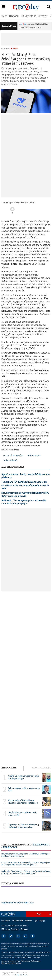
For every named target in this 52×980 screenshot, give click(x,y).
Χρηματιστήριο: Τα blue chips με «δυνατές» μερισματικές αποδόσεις (23, 802)
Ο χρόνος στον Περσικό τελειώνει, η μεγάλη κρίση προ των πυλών (23, 826)
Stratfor (15, 929)
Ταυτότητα (5, 921)
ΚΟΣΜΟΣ (14, 48)
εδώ (26, 27)
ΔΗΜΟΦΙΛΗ (9, 768)
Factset (24, 929)
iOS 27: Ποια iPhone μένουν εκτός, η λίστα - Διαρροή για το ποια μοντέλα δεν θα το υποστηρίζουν (26, 864)
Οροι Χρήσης (39, 921)
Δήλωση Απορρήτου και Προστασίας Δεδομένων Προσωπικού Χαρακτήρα (21, 962)
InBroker (4, 949)
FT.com (5, 929)
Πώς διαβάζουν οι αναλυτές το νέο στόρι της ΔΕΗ (23, 814)
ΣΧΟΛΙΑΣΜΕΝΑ (41, 768)
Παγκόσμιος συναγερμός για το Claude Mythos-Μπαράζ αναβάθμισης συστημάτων (25, 855)
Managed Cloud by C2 (21, 975)
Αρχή (39, 914)
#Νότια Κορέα (34, 455)
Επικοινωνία (17, 921)
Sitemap (28, 921)
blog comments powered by (18, 903)
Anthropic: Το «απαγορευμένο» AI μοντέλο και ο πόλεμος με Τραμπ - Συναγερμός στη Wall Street (26, 872)
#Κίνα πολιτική (10, 460)
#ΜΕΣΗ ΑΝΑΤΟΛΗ (10, 16)
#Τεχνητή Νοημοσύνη (13, 455)
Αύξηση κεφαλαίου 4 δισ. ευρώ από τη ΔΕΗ (24, 789)
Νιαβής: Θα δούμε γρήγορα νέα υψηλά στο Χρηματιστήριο (23, 777)
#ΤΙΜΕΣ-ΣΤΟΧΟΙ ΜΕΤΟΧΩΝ (34, 16)
